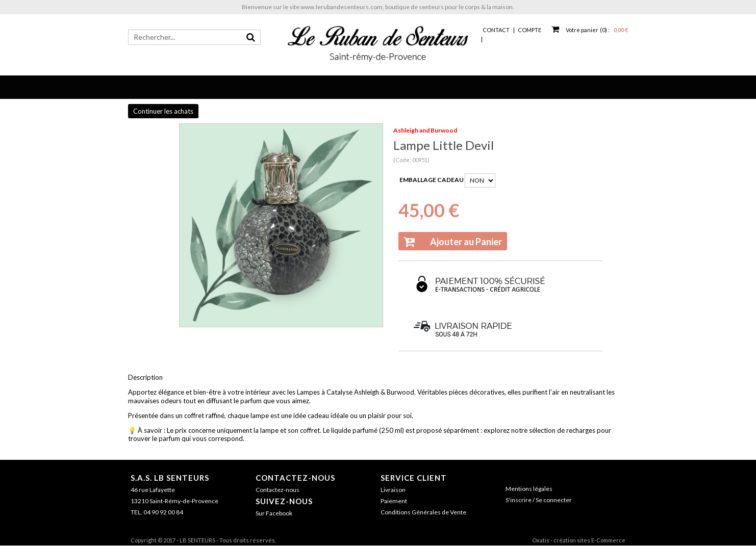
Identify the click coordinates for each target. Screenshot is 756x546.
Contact (496, 30)
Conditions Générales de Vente (423, 512)
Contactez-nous (295, 478)
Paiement (394, 501)
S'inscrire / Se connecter (539, 500)
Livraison (393, 490)
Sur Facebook (274, 513)
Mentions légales (529, 489)
